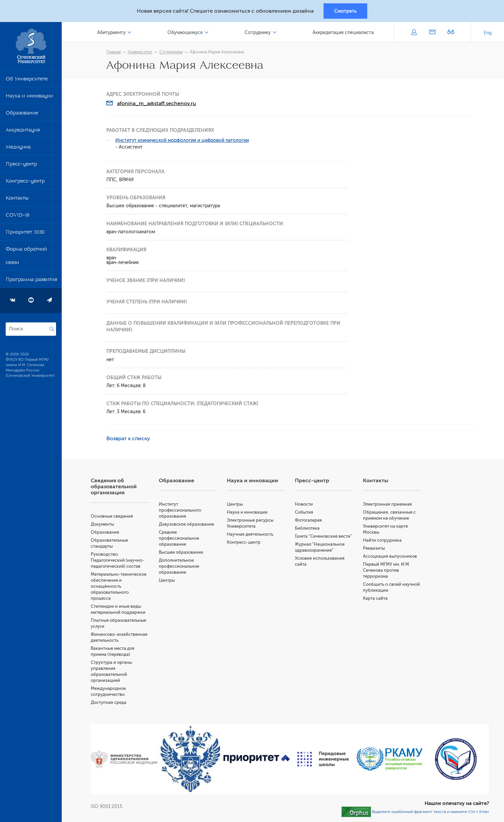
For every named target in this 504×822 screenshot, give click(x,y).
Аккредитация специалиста (343, 33)
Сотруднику (258, 33)
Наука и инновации (29, 97)
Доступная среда (110, 703)
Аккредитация (23, 131)
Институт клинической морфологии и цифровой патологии (183, 141)
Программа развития (31, 281)
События (305, 512)
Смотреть (345, 11)
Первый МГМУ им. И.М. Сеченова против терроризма (387, 571)
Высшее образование (182, 553)
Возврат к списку (129, 439)
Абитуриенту (112, 33)
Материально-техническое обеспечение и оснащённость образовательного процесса (120, 587)
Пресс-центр (21, 166)
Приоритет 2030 (25, 234)
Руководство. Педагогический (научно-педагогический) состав (118, 561)
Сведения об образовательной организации (115, 487)
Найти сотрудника (383, 540)
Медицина (18, 149)
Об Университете (27, 80)
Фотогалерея (309, 520)
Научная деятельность (251, 534)
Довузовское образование (187, 524)
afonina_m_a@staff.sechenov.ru (157, 104)
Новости (305, 504)
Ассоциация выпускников (390, 557)
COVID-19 (18, 217)
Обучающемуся (186, 33)
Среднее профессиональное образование (180, 538)
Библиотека (308, 528)
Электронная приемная (388, 504)
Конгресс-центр (25, 183)
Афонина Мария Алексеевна (217, 52)
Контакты (17, 200)
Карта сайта (376, 599)
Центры (168, 581)
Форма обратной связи (26, 257)
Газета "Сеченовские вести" (324, 536)
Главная (114, 52)
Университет (141, 52)
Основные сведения (113, 516)
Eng (488, 33)
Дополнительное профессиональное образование (180, 567)
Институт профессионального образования (181, 510)
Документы (103, 524)
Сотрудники (172, 52)
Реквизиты (374, 549)
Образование (22, 114)
